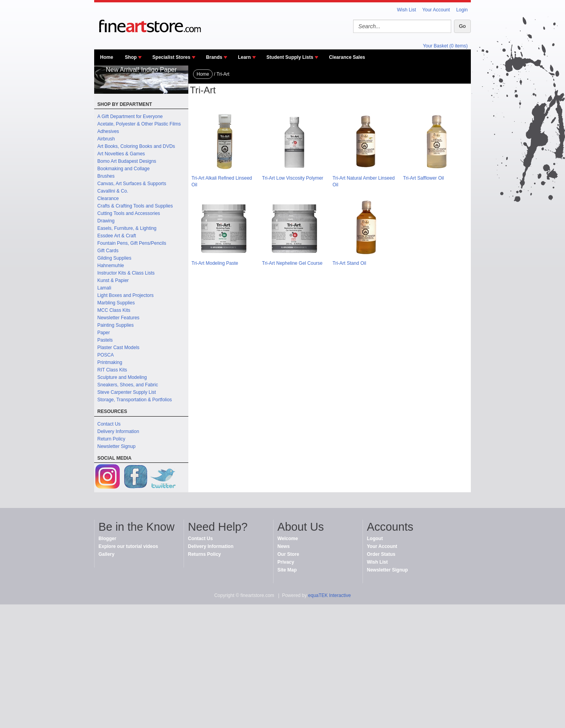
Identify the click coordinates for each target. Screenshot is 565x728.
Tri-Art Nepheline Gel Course (292, 263)
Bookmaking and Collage (123, 169)
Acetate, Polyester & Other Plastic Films (139, 124)
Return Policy (111, 439)
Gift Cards (108, 251)
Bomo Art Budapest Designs (127, 161)
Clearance (108, 198)
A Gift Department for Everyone (130, 116)
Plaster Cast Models (118, 348)
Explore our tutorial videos (128, 546)
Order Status (381, 554)
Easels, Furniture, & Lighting (127, 228)
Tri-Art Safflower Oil (423, 178)
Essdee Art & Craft (117, 236)
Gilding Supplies (114, 258)
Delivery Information (118, 431)
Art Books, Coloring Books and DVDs (136, 146)
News (283, 546)
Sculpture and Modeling (122, 377)
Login (462, 10)
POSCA (106, 355)
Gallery (107, 554)
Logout (375, 539)
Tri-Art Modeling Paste (215, 263)
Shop (131, 57)
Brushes (106, 176)
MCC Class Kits (114, 310)
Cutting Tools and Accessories (129, 213)
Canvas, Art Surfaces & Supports (132, 184)
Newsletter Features (118, 318)
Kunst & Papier (113, 280)
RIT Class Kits (112, 370)
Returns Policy (204, 554)
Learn (244, 57)
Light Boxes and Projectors (125, 295)
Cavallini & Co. (113, 191)
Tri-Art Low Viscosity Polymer (293, 178)
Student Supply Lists (290, 57)
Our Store (288, 554)
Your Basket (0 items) (445, 46)
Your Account (436, 10)
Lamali (104, 288)
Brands (214, 57)
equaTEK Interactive (329, 595)
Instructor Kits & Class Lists (126, 273)
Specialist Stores (171, 57)
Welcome (288, 539)
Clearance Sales (347, 57)
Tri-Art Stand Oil (350, 263)
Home (107, 57)
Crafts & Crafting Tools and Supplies (135, 206)
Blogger (107, 539)
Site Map (287, 570)
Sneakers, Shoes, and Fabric (128, 385)
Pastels (105, 340)
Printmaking (110, 362)
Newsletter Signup (116, 446)
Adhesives (108, 131)
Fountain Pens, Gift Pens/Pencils (132, 243)
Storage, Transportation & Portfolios (135, 400)
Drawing (106, 221)
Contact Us (109, 424)
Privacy (286, 562)
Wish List (407, 10)
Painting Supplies (116, 325)
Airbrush (106, 139)
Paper (104, 333)
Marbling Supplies (116, 303)
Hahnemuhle (111, 266)
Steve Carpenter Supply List (127, 392)
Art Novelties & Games (121, 154)
